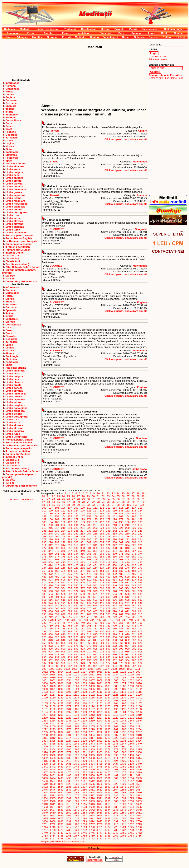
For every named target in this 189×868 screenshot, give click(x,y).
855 (44, 643)
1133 (76, 698)
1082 (84, 686)
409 (57, 562)
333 (83, 548)
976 (102, 663)
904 (51, 652)
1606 (115, 801)
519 (44, 583)
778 (63, 629)
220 (76, 528)
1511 (84, 781)
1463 (115, 770)
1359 (115, 747)
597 (134, 594)
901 (134, 649)
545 (108, 585)
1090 (45, 689)
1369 (92, 749)
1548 (68, 790)
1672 (123, 816)
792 (51, 631)
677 (134, 608)
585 (57, 594)
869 (134, 643)
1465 (131, 770)
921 (57, 654)
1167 (139, 703)
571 (70, 591)
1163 (107, 703)
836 (128, 637)
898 (115, 649)
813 (83, 634)
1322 (131, 738)
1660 (131, 813)
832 (102, 637)
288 (102, 539)
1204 (123, 712)
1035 (123, 675)
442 (63, 568)
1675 (45, 818)
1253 (100, 723)
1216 (115, 715)
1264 (84, 726)
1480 (45, 775)
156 (76, 516)
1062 (131, 680)
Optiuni (167, 37)
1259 (45, 726)
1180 (139, 706)
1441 (45, 767)
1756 (68, 836)
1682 (100, 818)
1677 (61, 818)
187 (70, 522)
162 (115, 516)
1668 (92, 816)
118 (140, 508)
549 (134, 585)
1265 (92, 726)
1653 (76, 813)
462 (89, 571)
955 (70, 660)
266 (63, 537)
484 (128, 574)
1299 (53, 735)
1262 (68, 726)
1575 (76, 795)
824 (51, 637)
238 (89, 531)
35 (118, 496)
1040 (61, 677)
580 (128, 591)
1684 (115, 818)
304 (102, 542)
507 (70, 580)
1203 (115, 712)
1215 (107, 715)
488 (51, 577)
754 (115, 623)
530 (115, 583)
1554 (115, 790)
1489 (115, 775)
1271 (139, 726)
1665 (68, 816)
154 (63, 516)
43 (53, 499)
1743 (68, 833)
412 (76, 562)
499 (121, 577)
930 (115, 654)
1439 (131, 764)
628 (128, 600)
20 (43, 496)
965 (134, 660)
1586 (61, 798)
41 (43, 499)
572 (76, 591)
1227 (100, 718)
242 (115, 531)
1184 (68, 709)
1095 (84, 689)
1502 (115, 778)
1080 (68, 686)
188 (76, 522)
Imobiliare (83, 33)
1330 (92, 741)
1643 (100, 810)
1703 (61, 824)
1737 (123, 830)
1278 (92, 729)
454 (140, 568)
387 (121, 557)
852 (128, 640)
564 (128, 588)
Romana (142, 195)
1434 (92, 764)
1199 (84, 712)
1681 (92, 818)
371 (121, 554)
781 (83, 629)
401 (108, 560)
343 (44, 551)
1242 (115, 721)
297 (57, 542)
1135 (92, 698)
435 (121, 565)
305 (108, 542)
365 (83, 554)
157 (83, 516)
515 (121, 580)
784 (102, 629)
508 (76, 580)
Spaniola (141, 438)
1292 (100, 732)
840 (51, 640)
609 (108, 597)
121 (57, 511)
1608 (131, 801)
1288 (68, 732)
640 (102, 603)
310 (140, 542)
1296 (131, 732)
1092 (61, 689)
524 (76, 583)
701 (83, 614)
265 (57, 537)
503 (44, 580)
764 (76, 626)
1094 (76, 689)
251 (70, 534)
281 (57, 539)
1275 (68, 729)
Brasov (54, 162)
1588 (76, 798)
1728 (53, 830)
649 (57, 606)
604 (76, 597)
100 (129, 505)
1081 (76, 686)
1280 (107, 729)
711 (44, 617)
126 (89, 511)
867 (121, 643)
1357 (100, 747)
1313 (61, 738)
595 (121, 594)
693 (134, 611)
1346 (115, 744)
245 (134, 531)
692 (128, 611)
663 (44, 608)
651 (70, 606)
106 (63, 508)
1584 (45, 798)
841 (57, 640)
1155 (45, 703)
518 (140, 580)
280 (51, 539)
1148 (92, 700)
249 (57, 534)
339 (121, 548)
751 (95, 623)
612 (128, 597)
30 (93, 496)
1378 (61, 752)
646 (140, 603)
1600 (68, 801)
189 (83, 522)
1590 (92, 798)
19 (143, 493)
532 (128, 583)
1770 (76, 839)
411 (70, 562)
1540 (107, 787)
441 (57, 568)
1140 (131, 698)
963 (121, 660)
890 (63, 649)
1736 (115, 830)
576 (102, 591)
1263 (76, 726)
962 (115, 660)
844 (76, 640)
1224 (76, 718)
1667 (84, 816)
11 (103, 493)
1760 (100, 836)
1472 (84, 772)
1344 (100, 744)
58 (128, 499)
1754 (53, 836)
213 (134, 525)
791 (44, 631)
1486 (92, 775)
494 (89, 577)
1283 (131, 729)
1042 (76, 677)
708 (128, 614)
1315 (76, 738)
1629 (92, 807)
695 (44, 614)
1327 (68, 741)
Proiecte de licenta (21, 499)
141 (83, 513)
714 (63, 617)
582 (140, 591)
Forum (31, 33)
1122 (92, 695)
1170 (61, 706)
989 (83, 666)
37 (128, 496)
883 (121, 646)
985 (57, 666)
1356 (92, 747)
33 (108, 496)
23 (58, 496)
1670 (107, 816)
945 (108, 657)
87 (63, 505)
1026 (53, 675)
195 (121, 522)
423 (44, 565)
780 (76, 629)
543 (95, 585)
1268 (115, 726)
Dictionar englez (174, 29)
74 (103, 502)
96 (108, 505)
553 (57, 588)
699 (70, 614)
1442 (53, 767)
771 (121, 626)
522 (63, 583)
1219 (139, 715)
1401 (139, 755)
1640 (76, 810)
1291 (92, 732)
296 (51, 542)
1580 (115, 795)
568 (51, 591)
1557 (139, 790)
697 (57, 614)
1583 (139, 795)
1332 (107, 741)
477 (83, 574)
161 (108, 516)
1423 (107, 761)
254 (89, 534)
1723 (115, 827)
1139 (123, 698)
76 (113, 502)
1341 (76, 744)
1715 (53, 827)
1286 (53, 732)
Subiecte (139, 37)
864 (102, 643)
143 (95, 513)
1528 (115, 784)
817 (108, 634)
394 (63, 560)
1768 (61, 839)
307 (121, 542)
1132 (68, 698)
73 (98, 502)
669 (83, 608)
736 (105, 620)
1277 (84, 729)
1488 (107, 775)
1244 (131, 721)
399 (95, 560)
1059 (107, 680)
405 (134, 560)
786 (115, 629)
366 (89, 554)
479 (95, 574)
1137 (107, 698)
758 (140, 623)
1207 (45, 715)
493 (83, 577)
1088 (131, 686)
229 (134, 528)
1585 (53, 798)
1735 (107, 830)
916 (128, 652)
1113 (123, 692)
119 (44, 511)
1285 (45, 732)
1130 (53, 698)
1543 (131, 787)
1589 (84, 798)
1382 (92, 752)
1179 (131, 706)
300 (76, 542)
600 (51, 597)
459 (70, 571)
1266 (100, 726)
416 (102, 562)
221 (83, 528)
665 (57, 608)
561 (108, 588)
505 (57, 580)
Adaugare (13, 33)
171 (70, 519)
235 (70, 531)
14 (118, 493)
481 (108, 574)
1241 (107, 721)
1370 (100, 749)
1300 (61, 735)
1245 (139, 721)
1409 (100, 758)
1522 (68, 784)
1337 (45, 744)
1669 (100, 816)
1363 (45, 749)
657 (108, 606)
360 (51, 554)
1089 (139, 686)
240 (102, 531)
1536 (76, 787)
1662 (45, 816)
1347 (123, 744)
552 (51, 588)
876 (76, 646)
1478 (131, 772)
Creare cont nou (158, 56)
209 (108, 525)
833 (108, 637)
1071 (100, 683)
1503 (123, 778)
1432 (76, 764)
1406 (76, 758)
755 (121, 623)
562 (115, 588)
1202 (107, 712)
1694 (92, 821)
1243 (123, 721)
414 (89, 562)
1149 (100, 700)
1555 (123, 790)
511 (95, 580)
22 (53, 496)
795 (70, 631)
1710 (115, 824)
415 (95, 562)
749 (83, 623)
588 (76, 594)
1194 (45, 712)
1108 (84, 692)
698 (63, 614)
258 (115, 534)
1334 (123, 741)
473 (57, 574)
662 (140, 606)
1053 (61, 680)
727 (44, 620)
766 (89, 626)
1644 (107, 810)
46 (68, 499)
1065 (53, 683)
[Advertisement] (21, 59)
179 (121, 519)
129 (108, 511)
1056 (84, 680)
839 (44, 640)
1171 (68, 706)
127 (95, 511)
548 (128, 585)
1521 (61, 784)
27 (78, 496)
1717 (68, 827)
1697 (115, 821)
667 (70, 608)
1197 (68, 712)
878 (89, 646)
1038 (45, 677)
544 (102, 585)
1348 (131, 744)
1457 (68, 770)
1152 (123, 700)
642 (115, 603)
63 (48, 502)
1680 (84, 818)
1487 (100, 775)
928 (102, 654)
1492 (139, 775)
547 (121, 585)
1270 (131, 726)
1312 (53, 738)
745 (57, 623)
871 (44, 646)
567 (44, 591)
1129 (45, 698)
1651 (61, 813)
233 (57, 531)
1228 (107, 718)
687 (95, 611)
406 (140, 560)
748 (76, 623)
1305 (100, 735)
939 (70, 657)
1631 (107, 807)
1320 (115, 738)
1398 (115, 755)
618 (63, 600)
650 (63, 606)
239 (95, 531)
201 (57, 525)
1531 (139, 784)
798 (89, 631)
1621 (131, 804)
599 (44, 597)
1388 (139, 752)
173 (83, 519)
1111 (107, 692)
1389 (45, 755)
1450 (115, 767)
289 (108, 539)
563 (121, 588)
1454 (45, 770)
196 (128, 522)
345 (57, 551)
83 (43, 505)
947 (121, 657)
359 (44, 554)
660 (128, 606)
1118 (61, 695)
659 (121, 606)
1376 (45, 752)
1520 (53, 784)
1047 (115, 677)
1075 (131, 683)
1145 (68, 700)
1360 (123, 747)
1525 (92, 784)
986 (63, 666)
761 (57, 626)
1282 (123, 729)
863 (95, 643)
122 (63, 511)
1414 (139, 758)
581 (134, 591)
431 (95, 565)
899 (121, 649)
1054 (68, 680)
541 (83, 585)
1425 (123, 761)
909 (83, 652)
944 (102, 657)
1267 (107, 726)
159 (95, 516)
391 (44, 560)
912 (102, 652)
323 (121, 545)
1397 (107, 755)
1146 (76, 700)
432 (102, 565)
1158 (68, 703)
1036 (131, 675)
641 (108, 603)
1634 (131, 807)
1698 (123, 821)
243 (121, 531)
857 (57, 643)
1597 (45, 801)
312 (51, 545)
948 (128, 657)
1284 (139, 729)
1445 (76, 767)
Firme (65, 33)
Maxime (105, 29)
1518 (139, 781)
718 (89, 617)
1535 (68, 787)
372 (128, 554)
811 (70, 634)
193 (108, 522)
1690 (61, 821)
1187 (92, 709)
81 (138, 502)
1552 (100, 790)
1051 (45, 680)
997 (134, 666)
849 (108, 640)
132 (128, 511)
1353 (68, 747)
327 (44, 548)
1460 (92, 770)
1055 (76, 680)
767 (95, 626)
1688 (45, 821)
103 (44, 508)
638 (89, 603)
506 (63, 580)
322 (115, 545)
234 (63, 531)
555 (70, 588)
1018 (92, 672)
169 (57, 519)
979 (121, 663)
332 (76, 548)
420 (128, 562)
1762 (115, 836)
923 (70, 654)
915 (121, 652)
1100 (123, 689)
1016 (76, 672)
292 (128, 539)
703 (95, 614)
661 (134, 606)
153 (57, 516)
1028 (68, 675)
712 (51, 617)
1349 (139, 744)
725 (134, 617)
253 (83, 534)
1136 (100, 698)
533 (134, 583)
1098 (107, 689)
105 (57, 508)
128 (102, 511)
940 (76, 657)
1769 (68, 839)
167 (44, 519)
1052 (53, 680)
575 (95, 591)
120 (51, 511)
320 (102, 545)
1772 (92, 839)
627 (121, 600)
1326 (61, 741)
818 (115, 634)
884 (128, 646)
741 (137, 620)
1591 (100, 798)
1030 (84, 675)
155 (70, 516)
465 (108, 571)
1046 (107, 677)
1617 (100, 804)
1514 (107, 781)
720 (102, 617)
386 (115, 557)
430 (89, 565)
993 (108, 666)
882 (115, 646)
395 (70, 560)
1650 (53, 813)
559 (95, 588)
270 (89, 537)
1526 (100, 784)
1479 (139, 772)
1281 (115, 729)
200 (51, 525)
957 (83, 660)
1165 (123, 703)
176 (102, 519)
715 (70, 617)
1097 (100, 689)
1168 (45, 706)
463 (95, 571)
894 (89, 649)
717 (83, 617)
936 (51, 657)
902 (140, 649)
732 (79, 620)
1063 (139, 680)
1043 (84, 677)
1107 (76, 692)
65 (58, 502)
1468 (53, 772)
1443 (61, 767)
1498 (84, 778)
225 (108, 528)
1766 (45, 839)
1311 (45, 738)
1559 (53, 793)
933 (134, 654)
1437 (115, 764)
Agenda (136, 33)
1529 (123, 784)
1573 (61, 795)
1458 (76, 770)
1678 (68, 818)
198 (140, 522)
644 (128, 603)
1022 (123, 672)
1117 (53, 695)
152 (51, 516)
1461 (100, 770)
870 (140, 643)
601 (57, 597)
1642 (92, 810)
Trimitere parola (158, 59)
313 (57, 545)
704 (102, 614)
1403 (53, 758)
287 (95, 539)
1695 (100, 821)
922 (63, 654)
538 (63, 585)
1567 (115, 793)
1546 (53, 790)
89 (73, 505)
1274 (61, 729)
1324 (45, 741)
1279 (100, 729)
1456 (61, 770)
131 (121, 511)
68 (73, 502)
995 (121, 666)
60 (138, 499)
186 (63, 522)
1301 (68, 735)
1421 (92, 761)
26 (73, 496)
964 (128, 660)
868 (128, 643)
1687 (139, 818)
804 (128, 631)
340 (128, 548)
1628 (84, 807)
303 (95, 542)
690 (115, 611)
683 (70, 611)
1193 (139, 709)
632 (51, 603)
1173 (84, 706)
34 (113, 496)
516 (128, 580)
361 (57, 554)
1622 (139, 804)
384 (102, 557)
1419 (76, 761)
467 (121, 571)
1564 (92, 793)
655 (95, 606)
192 (102, 522)
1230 (123, 718)
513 (108, 580)
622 (89, 600)
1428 (45, 764)
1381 (84, 752)
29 (88, 496)
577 (108, 591)
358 (140, 551)
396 (76, 560)
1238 (84, 721)
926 (89, 654)
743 (44, 623)
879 (95, 646)
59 (133, 499)
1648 (139, 810)
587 (70, 594)
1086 (115, 686)
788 (128, 629)
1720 (92, 827)
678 (140, 608)
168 (51, 519)
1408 (92, 758)
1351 (53, 747)
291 (121, 539)
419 (121, 562)
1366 (68, 749)
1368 (84, 749)
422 (140, 562)
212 (128, 525)
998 (140, 666)
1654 (84, 813)
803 (121, 631)
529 (108, 583)
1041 (68, 677)
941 (83, 657)
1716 (61, 827)
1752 (139, 833)
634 (63, 603)
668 (76, 608)
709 (134, 614)
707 (121, 614)
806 (140, 631)
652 (76, 606)
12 (108, 493)
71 (88, 502)
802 (115, 631)
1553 (107, 790)
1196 (61, 712)
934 (140, 654)
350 (89, 551)
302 (89, 542)
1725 (131, 827)
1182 (53, 709)
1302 (76, 735)
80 (133, 502)
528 (102, 583)
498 (115, 577)
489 (57, 577)
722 (115, 617)
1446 (84, 767)
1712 (131, 824)
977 (108, 663)
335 (95, 548)
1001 (59, 669)
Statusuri (105, 33)
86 (58, 505)
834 (115, 637)
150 (140, 513)
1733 (92, 830)
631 (44, 603)
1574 (68, 795)
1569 (131, 793)
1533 (53, 787)
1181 (45, 709)
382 (89, 557)
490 (63, 577)
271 (95, 537)
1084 (100, 686)
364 (76, 554)
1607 (123, 801)
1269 (123, 726)
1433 (84, 764)
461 (83, 571)
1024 (139, 672)
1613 (68, 804)
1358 (107, 747)
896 (102, 649)
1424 (115, 761)
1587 (68, 798)
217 (57, 528)
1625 (61, 807)
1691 (68, 821)
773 (134, 626)
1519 (45, 784)
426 (63, 565)
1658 (115, 813)
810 (63, 634)
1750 (123, 833)
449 (108, 568)
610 (115, 597)
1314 (68, 738)
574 (89, 591)
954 (63, 660)
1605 (107, 801)
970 (63, 663)
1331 (100, 741)
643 (121, 603)
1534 (61, 787)
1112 (115, 692)
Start (9, 37)
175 (95, 519)
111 (95, 508)
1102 (139, 689)
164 (128, 516)
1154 (139, 700)
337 (108, 548)
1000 (51, 669)
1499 (92, 778)
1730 (68, 830)
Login (152, 33)
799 (95, 631)
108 (76, 508)
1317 (92, 738)
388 (128, 557)
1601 (76, 801)
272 (102, 537)
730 (66, 620)
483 (121, 574)
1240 (100, 721)
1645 (115, 810)
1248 (61, 723)
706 (115, 614)
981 (134, 663)
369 (108, 554)
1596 (139, 798)
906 (63, 652)
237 (83, 531)
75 (108, 502)
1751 (131, 833)
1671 (115, 816)
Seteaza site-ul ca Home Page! (167, 78)
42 (48, 499)
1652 (68, 813)
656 (102, 606)
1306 (107, 735)
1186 (84, 709)
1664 (61, 816)
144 (102, 513)
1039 (53, 677)
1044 (92, 677)
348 (76, 551)
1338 (53, 744)
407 (44, 562)
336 (102, 548)
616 (51, 600)
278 (140, 537)
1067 (68, 683)
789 (134, 629)
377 (57, 557)
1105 (61, 692)
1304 (92, 735)
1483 (68, 775)
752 (102, 623)
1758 (84, 836)
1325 (53, 741)
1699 (131, 821)
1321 (123, 738)
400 (102, 560)
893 (83, 649)
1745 (84, 833)
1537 (84, 787)
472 (51, 574)
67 (68, 502)
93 (93, 505)
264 (51, 537)
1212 (84, 715)
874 (63, 646)
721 (108, 617)
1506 (45, 781)
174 (89, 519)
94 (98, 505)
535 (44, 585)
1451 (123, 767)
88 (68, 505)
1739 (139, 830)
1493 (45, 778)
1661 (139, 813)
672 (102, 608)
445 (83, 568)
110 (89, 508)
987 (70, 666)
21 (48, 496)
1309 (131, 735)
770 (115, 626)
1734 (100, 830)
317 (83, 545)
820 (128, 634)
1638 (61, 810)
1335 (131, 741)
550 (140, 585)
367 (95, 554)
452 (128, 568)
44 (58, 499)
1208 (53, 715)
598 (140, 594)
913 (108, 652)
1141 (139, 698)
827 (70, 637)
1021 (115, 672)
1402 (45, 758)
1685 (123, 818)
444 (76, 568)
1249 (68, 723)
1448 (100, 767)
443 (70, 568)
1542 (123, 787)
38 (133, 496)
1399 (123, 755)
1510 (76, 781)
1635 (139, 807)
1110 (100, 692)
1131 (61, 698)
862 (89, 643)
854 (140, 640)
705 (108, 614)
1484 (76, 775)
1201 (100, 712)
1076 (139, 683)
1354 (76, 747)
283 (70, 539)
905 (57, 652)
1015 (68, 672)
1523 (76, 784)
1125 (115, 695)
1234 (53, 721)
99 (123, 505)
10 (98, 493)
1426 (131, 761)
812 (76, 634)
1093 (68, 689)
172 (76, 519)
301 (83, 542)
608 (102, 597)
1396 (100, 755)
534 (140, 583)
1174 (92, 706)
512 (102, 580)
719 (95, 617)
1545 (45, 790)
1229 (115, 718)
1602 (84, 801)
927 (95, 654)
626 (115, 600)
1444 (68, 767)
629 (134, 600)
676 (128, 608)
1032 (100, 675)
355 (121, 551)
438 (140, 565)
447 (95, 568)
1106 (68, 692)
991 (95, 666)
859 (70, 643)
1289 (76, 732)
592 (102, 594)
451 (121, 568)
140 (76, 513)
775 (44, 629)
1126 (123, 695)
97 (113, 505)
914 (115, 652)
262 (140, 534)
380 (76, 557)
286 (89, 539)
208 (102, 525)
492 (76, 577)
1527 (107, 784)
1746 (92, 833)
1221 (53, 718)
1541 (115, 787)
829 (83, 637)
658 (115, 606)
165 (134, 516)
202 (63, 525)
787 (121, 629)
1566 (107, 793)
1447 (92, 767)
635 (70, 603)
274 (115, 537)
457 (57, 571)
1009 (122, 669)
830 (89, 637)
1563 (84, 793)
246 (140, 531)
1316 (84, 738)
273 (108, 537)
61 (143, 499)
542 (89, 585)
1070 (92, 683)
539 (70, 585)
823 (44, 637)
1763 (123, 836)
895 (95, 649)
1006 (98, 669)
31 (98, 496)
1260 (53, 726)
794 (63, 631)
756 (128, 623)
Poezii (133, 29)
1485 (84, 775)
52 (98, 499)
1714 (45, 827)
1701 (45, 824)
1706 (84, 824)
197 (134, 522)
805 (134, 631)
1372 (115, 749)
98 (118, 505)
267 (70, 537)
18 (138, 493)
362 (63, 554)
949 (134, 657)
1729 (61, 830)
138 (63, 513)
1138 (115, 698)
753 (108, 623)
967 (44, 663)
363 (70, 554)
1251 (84, 723)
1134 (84, 698)
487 (44, 577)
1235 (61, 721)
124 (76, 511)
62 (43, 502)
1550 (84, 790)
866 (115, 643)
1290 (84, 732)
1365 (61, 749)
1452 (131, 767)
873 (57, 646)
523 (70, 583)
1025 (45, 675)
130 (115, 511)
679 (44, 611)
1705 (76, 824)
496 (102, 577)
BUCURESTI (57, 229)
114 (115, 508)
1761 (107, 836)
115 (121, 508)
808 (51, 634)
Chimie (143, 131)
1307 (115, 735)
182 (140, 519)
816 (102, 634)
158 (89, 516)
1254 (107, 723)
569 (57, 591)
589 (83, 594)
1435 (100, 764)
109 (83, 508)
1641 (84, 810)
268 (76, 537)
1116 (45, 695)
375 (44, 557)
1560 (61, 793)
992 (102, 666)
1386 (123, 752)
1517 (131, 781)
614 (140, 597)
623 (95, 600)
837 (134, 637)
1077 (45, 686)
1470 (68, 772)
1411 (115, 758)
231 (44, 531)
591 (95, 594)
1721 (100, 827)
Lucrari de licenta (47, 29)
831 (95, 637)
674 (115, 608)
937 (57, 657)
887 (44, 649)
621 (83, 600)
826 (63, 637)
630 (140, 600)
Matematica (140, 162)
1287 (61, 732)
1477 (123, 772)
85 (53, 505)
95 (103, 505)
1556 (131, 790)
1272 (45, 729)
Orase (126, 37)
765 (83, 626)
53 (103, 499)
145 (108, 513)
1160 (84, 703)
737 (111, 620)
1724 (123, 827)
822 (140, 634)
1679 (76, 818)
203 (70, 525)
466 (115, 571)
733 (86, 620)
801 (108, 631)
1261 (61, 726)
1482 (61, 775)
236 (76, 531)
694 (140, 611)
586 (63, 594)
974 (89, 663)
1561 (68, 793)
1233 (45, 721)
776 (51, 629)
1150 (107, 700)
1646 (123, 810)
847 (95, 640)
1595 (131, 798)
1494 (53, 778)
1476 (115, 772)
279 (44, 539)
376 (51, 557)
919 (44, 654)
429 (83, 565)
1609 (139, 801)
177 (108, 519)
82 (143, 502)
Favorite (67, 37)
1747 (100, 833)
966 (140, 660)
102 (142, 505)
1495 (61, 778)
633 (57, 603)
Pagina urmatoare (74, 841)
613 (134, 597)
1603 (92, 801)
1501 (107, 778)
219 (70, 528)
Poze (121, 33)
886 (140, 646)
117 (134, 508)
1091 (53, 689)
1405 (68, 758)
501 (134, 577)
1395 (92, 755)
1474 (100, 772)
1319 (107, 738)
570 (63, 591)
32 (103, 496)
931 (121, 654)
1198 (76, 712)
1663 (53, 816)
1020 (107, 672)
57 (123, 499)
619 (70, 600)
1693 (84, 821)
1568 (123, 793)
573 (83, 591)
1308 (123, 735)
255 (95, 534)
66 (63, 502)
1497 (76, 778)
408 (51, 562)
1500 (100, 778)
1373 (123, 749)
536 (51, 585)
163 (121, 516)
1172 (76, 706)
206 (89, 525)
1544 (139, 787)
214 (140, 525)
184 (51, 522)
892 (76, 649)
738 (118, 620)
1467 (45, 772)
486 (140, 574)
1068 (76, 683)
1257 (131, 723)
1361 (131, 747)
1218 (131, 715)
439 (44, 568)
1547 (61, 790)
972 (76, 663)
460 (76, 571)
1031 (92, 675)
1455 (53, 770)
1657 (107, 813)
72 (93, 502)
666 (63, 608)
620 (76, 600)
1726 (139, 827)
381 (83, 557)
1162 (100, 703)
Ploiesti (54, 131)
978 (115, 663)
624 (102, 600)
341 (134, 548)
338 (115, 548)
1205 (131, 712)
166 (140, 516)
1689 (53, 821)
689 (108, 611)
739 (124, 620)
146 (115, 513)
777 (57, 629)
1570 (139, 793)
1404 (61, 758)
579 (121, 591)
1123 (100, 695)
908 (76, 652)
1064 (45, 683)
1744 (76, 833)
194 (115, 522)
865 (108, 643)
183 (44, 522)
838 (140, 637)
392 (51, 560)
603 (70, 597)
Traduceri (70, 29)
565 (134, 588)
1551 (92, 790)
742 (143, 620)
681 (57, 611)
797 (83, 631)
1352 (61, 747)
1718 (76, 827)
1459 (84, 770)
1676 (53, 818)
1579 (107, 795)
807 (44, 634)
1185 (76, 709)
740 (131, 620)
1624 (53, 807)
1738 (131, 830)
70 (83, 502)
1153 (131, 700)
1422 (100, 761)
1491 (131, 775)
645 (134, 603)
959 (95, 660)
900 (128, 649)
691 (121, 611)
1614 (76, 804)
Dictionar (10, 29)
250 (63, 534)
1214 (100, 715)
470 (140, 571)
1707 (92, 824)
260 (128, 534)
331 (70, 548)
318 (89, 545)
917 (134, 652)
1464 (123, 770)
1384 (107, 752)
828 (76, 637)
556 (76, 588)
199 (44, 525)
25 (68, 496)
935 (44, 657)
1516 (123, 781)
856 (51, 643)
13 (113, 493)
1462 (107, 770)
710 (140, 614)
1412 (123, 758)
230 (140, 528)
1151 (115, 700)
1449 (107, 767)
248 (51, 534)
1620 (123, 804)
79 (128, 502)
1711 (123, 824)
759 (44, 626)
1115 (139, 692)
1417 (61, 761)
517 (134, 580)
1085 (107, 686)
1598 (53, 801)
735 (99, 620)
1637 (53, 810)
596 (128, 594)
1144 (61, 700)
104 (51, 508)
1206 (139, 712)
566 (140, 588)
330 (63, 548)
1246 (45, 723)
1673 (131, 816)
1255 (115, 723)
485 (134, 574)
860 (76, 643)
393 (57, 560)
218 (63, 528)
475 (70, 574)
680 (51, 611)
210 (115, 525)
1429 (53, 764)
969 (57, 663)
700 (76, 614)
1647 (131, 810)
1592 (107, 798)
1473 (92, 772)
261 (134, 534)
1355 (84, 747)
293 (134, 539)
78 (123, 502)
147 (121, 513)
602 (63, 597)
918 (140, 652)
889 (57, 649)
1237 (76, 721)
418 (115, 562)
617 (57, 600)
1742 (61, 833)
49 (83, 499)
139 (70, 513)
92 (88, 505)
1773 (100, 839)
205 (83, 525)
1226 (92, 718)
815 (95, 634)
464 (102, 571)
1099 (115, 689)
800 (102, 631)
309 (134, 542)
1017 (84, 672)
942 (89, 657)
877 (83, 646)
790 (140, 629)
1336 (139, 741)
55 (113, 499)
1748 (107, 833)
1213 (92, 715)
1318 (100, 738)
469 (134, 571)
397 (83, 560)
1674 (139, 816)
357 (134, 551)
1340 (68, 744)
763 (70, 626)
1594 (123, 798)
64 (53, 502)
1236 (68, 721)
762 (63, 626)
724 (128, 617)
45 (63, 499)
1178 (123, 706)
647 (44, 606)
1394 (84, 755)
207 (95, 525)
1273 (53, 729)
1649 (45, 813)
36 (123, 496)
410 (63, 562)
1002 (67, 669)
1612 (61, 804)
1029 (76, 675)
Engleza (142, 302)
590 (89, 594)
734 (92, 620)
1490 (123, 775)
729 (60, 620)
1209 (61, 715)
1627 (76, 807)
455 (44, 571)
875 (70, 646)
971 (70, 663)
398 (89, 560)
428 (76, 565)
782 (89, 629)
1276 (76, 729)
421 (134, 562)
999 (44, 669)
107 (70, 508)
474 (63, 574)
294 (140, 539)
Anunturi (49, 33)
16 (128, 493)
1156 (53, 703)
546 (115, 585)
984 (51, 666)
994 (115, 666)
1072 (107, 683)
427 (70, 565)
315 (70, 545)
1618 (107, 804)
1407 (84, 758)
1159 (76, 703)
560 (102, 588)
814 (89, 634)
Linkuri (181, 37)
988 (76, 666)
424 (51, 565)
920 (51, 654)
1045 (100, 677)
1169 (53, 706)
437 (134, 565)
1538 (92, 787)
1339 (61, 744)
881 (108, 646)
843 (70, 640)
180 (128, 519)
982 (140, 663)
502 (140, 577)
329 (57, 548)
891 (70, 649)
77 (118, 502)
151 (44, 516)
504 (51, 580)
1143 (53, 700)
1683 (107, 818)
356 (128, 551)
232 (51, 531)
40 (143, 496)
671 (95, 608)
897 (108, 649)
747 (70, 623)
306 (115, 542)
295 (44, 542)
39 (138, 496)
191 (95, 522)
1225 (84, 718)
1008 (114, 669)
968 (51, 663)
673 (108, 608)
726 (140, 617)
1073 (115, 683)
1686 (131, 818)
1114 (131, 692)
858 (63, 643)
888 (51, 649)
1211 (76, 715)
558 (89, 588)
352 (102, 551)
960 (102, 660)
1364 (53, 749)
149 (134, 513)
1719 (84, 827)
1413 (131, 758)
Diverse (153, 37)
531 (121, 583)
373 (134, 554)
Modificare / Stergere (45, 37)
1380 (76, 752)
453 (134, 568)
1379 (68, 752)
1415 (45, 761)
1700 (139, 821)
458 (63, 571)
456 (51, 571)
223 (95, 528)
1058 (100, 680)
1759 (92, 836)
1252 (92, 723)
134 (140, 511)
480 (102, 574)
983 (44, 666)
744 (51, 623)
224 (102, 528)
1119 (68, 695)
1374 (131, 749)
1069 (84, 683)
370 (115, 554)
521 (57, 583)
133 (134, 511)
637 (83, 603)
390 (140, 557)
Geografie (141, 229)
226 (115, 528)
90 (78, 505)
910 (89, 652)
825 (57, 637)
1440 (139, 764)
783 (95, 629)
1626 (68, 807)
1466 (139, 770)
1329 (84, 741)
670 (89, 608)
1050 (139, 677)
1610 (45, 804)
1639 (68, 810)
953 (57, 660)
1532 (45, 787)
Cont (164, 33)
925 (83, 654)
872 (51, 646)
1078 (53, 686)
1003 (75, 669)
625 (108, 600)
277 (134, 537)
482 (115, 574)
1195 (53, 712)
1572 (53, 795)
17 (133, 493)
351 (95, 551)
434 (115, 565)
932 (128, 654)
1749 (115, 833)
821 (134, 634)
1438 (123, 764)
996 (128, 666)
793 (57, 631)
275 (121, 537)
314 (63, 545)
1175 (100, 706)
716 (76, 617)
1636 (45, 810)
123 (70, 511)
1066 (61, 683)
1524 (84, 784)
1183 (61, 709)
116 (128, 508)
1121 (84, 695)
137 (57, 513)
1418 (68, 761)
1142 (45, 700)
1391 (61, 755)
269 (83, 537)
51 (93, 499)
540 (76, 585)
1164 (115, 703)
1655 (92, 813)
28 (83, 496)
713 (57, 617)
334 (89, 548)
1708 (100, 824)
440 (51, 568)
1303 (84, 735)
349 (83, 551)
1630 (100, 807)
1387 (131, 752)
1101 (131, 689)
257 (108, 534)
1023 (131, 672)
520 (51, 583)
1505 (139, 778)
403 (121, 560)
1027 (61, 675)
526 (89, 583)
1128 (139, 695)
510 (89, 580)
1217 (123, 715)
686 (89, 611)
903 (44, 652)
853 (134, 640)
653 (83, 606)
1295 (123, 732)
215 (44, 528)
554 (63, 588)
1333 (115, 741)
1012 (45, 672)
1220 (45, 718)
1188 (100, 709)
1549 (76, 790)
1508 (61, 781)
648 (51, 606)
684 (76, 611)
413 (83, 562)
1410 (107, 758)
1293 (107, 732)
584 (51, 594)
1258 (139, 723)
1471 (76, 772)
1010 (130, 669)
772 (128, 626)
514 (115, 580)
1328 (76, 741)
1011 (137, 669)
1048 (123, 677)
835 (121, 637)
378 (63, 557)
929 (108, 654)
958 (89, 660)
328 (51, 548)
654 (89, 606)
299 (70, 542)
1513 (100, 781)
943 (95, 657)
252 (76, 534)
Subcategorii (110, 37)
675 (121, 608)
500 (128, 577)
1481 (53, 775)
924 (76, 654)
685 (83, 611)
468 (128, 571)
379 (70, 557)
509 (83, 580)
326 (140, 545)
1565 (100, 793)
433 (108, 565)
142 (89, 513)
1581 (123, 795)
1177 (115, 706)
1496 (68, 778)
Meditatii (25, 29)
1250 (76, 723)
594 (115, 594)
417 (108, 562)
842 (63, 640)
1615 (84, 804)
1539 (100, 787)
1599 (61, 801)
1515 (115, 781)
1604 (100, 801)
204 (76, 525)
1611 (53, 804)
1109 (92, 692)
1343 (92, 744)
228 (128, 528)
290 (115, 539)
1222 (61, 718)
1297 (139, 732)
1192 (131, 709)
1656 (100, 813)
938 (63, 657)
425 (57, 565)
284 (76, 539)
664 (51, 608)
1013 (53, 672)
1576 (84, 795)
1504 (131, 778)
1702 (53, 824)
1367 (76, 749)
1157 (61, 703)
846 (89, 640)
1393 (76, 755)
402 (115, 560)
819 (121, 634)
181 (134, 519)
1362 (139, 747)
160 (102, 516)
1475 (107, 772)
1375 (139, 749)
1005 (90, 669)
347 (70, 551)
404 (128, 560)
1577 (92, 795)
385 (108, 557)
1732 (84, 830)
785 (108, 629)
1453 (139, 767)
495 (95, 577)
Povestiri (120, 29)
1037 (139, 675)
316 (76, 545)
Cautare (95, 37)
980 (128, 663)
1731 (76, 830)
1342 (84, 744)
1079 (61, 686)
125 (83, 511)
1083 (92, 686)
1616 (92, 804)
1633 (123, 807)
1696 (107, 821)
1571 (45, 795)
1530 (131, 784)
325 (134, 545)
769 (108, 626)
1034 (115, 675)
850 (115, 640)
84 (48, 505)
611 (121, 597)
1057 (92, 680)
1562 (76, 793)
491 (70, 577)
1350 (45, 747)
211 (121, 525)
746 (63, 623)
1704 (68, 824)
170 (63, 519)
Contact (179, 33)
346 (63, 551)
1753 (45, 836)
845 (83, 640)
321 (108, 545)
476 (76, 574)
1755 (61, 836)
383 (95, 557)
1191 (123, 709)
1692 (76, 821)
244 (128, 531)
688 (102, 611)
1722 (107, 827)
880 (102, 646)
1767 (53, 839)
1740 (45, 833)
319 (95, 545)
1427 (139, 761)
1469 (61, 772)
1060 (115, 680)
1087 (123, 686)
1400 (131, 755)
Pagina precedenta (52, 841)
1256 (123, 723)
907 (70, 652)
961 (108, 660)
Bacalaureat (88, 29)
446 (89, 568)
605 (83, 597)
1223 (68, 718)
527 (95, 583)
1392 (68, 755)
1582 (131, 795)
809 (57, 634)
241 (108, 531)
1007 (106, 669)
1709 (107, 824)
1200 (92, 712)
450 (115, 568)
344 (51, 551)
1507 (53, 781)
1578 (100, 795)
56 (118, 499)
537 (57, 585)
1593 (115, 798)
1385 (115, 752)
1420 (84, 761)
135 (44, 513)
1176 (107, 706)
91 (83, 505)
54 (108, 499)
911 (95, 652)
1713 (139, 824)
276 (128, 537)
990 (89, 666)
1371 (107, 749)
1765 (139, 836)
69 (78, 502)
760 (51, 626)
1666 (76, 816)
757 (134, 623)
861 (83, 643)
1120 (76, 695)
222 (89, 528)
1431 (68, 764)
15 (123, 493)
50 (88, 499)
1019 (100, 672)
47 (73, 499)
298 (63, 542)
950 (140, 657)
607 (95, 597)
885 (134, 646)
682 (63, 611)
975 (95, 663)
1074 (123, 683)
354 (115, 551)
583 (44, 594)
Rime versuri (149, 29)
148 (128, 513)
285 (83, 539)
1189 (107, 709)
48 (78, 499)
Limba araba (139, 469)
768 (102, 626)
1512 (92, 781)
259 (121, 534)
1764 (131, 836)
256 (102, 534)
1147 (84, 700)
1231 (131, 718)
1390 (53, 755)
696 (51, 614)
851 (121, 640)
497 (108, 577)
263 (44, 537)
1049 (131, 677)
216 (51, 528)
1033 (107, 675)
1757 (76, 836)
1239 (92, 721)
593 (108, 594)
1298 (45, 735)
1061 (123, 680)
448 (102, 568)
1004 (82, 669)
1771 (84, 839)
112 (102, 508)
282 (63, 539)
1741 (53, 833)
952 (51, 660)
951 (44, 660)
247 (44, 534)
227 (121, 528)
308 (128, 542)
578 (115, 591)
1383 (100, 752)
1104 (53, 692)
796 (76, 631)
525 (83, 583)
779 (70, 629)
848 (102, 640)
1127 (131, 695)
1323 (139, 738)
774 (140, 626)
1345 (107, 744)
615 (44, 600)
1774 (107, 839)
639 (95, 603)
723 (121, 617)
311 (44, 545)
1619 (115, 804)
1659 (123, 813)
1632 (115, 807)
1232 (139, 718)
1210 (68, 715)
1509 (68, 781)
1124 (107, 695)
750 (89, 623)
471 (44, 574)
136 (51, 513)
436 (128, 565)
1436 (107, 764)
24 (63, 496)
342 (140, 548)
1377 (53, 752)
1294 (115, 732)
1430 (61, 764)
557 (83, 588)
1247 (53, 723)
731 (73, 620)
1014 (61, 672)
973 (83, 663)
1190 (115, 709)
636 (76, 603)
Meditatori (81, 37)
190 (89, 522)
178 (115, 519)
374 (140, 554)
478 (89, 574)
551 (44, 588)
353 (108, 551)
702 (89, 614)
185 (57, 522)
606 (89, 597)
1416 (53, 761)
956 (76, 660)
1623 (45, 807)
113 (108, 508)
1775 (115, 839)
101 (135, 505)
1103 (45, 692)
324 (128, 545)
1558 (45, 793)
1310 (139, 735)
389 (134, 557)
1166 (131, 703)
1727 (45, 830)
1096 (92, 689)
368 (102, 554)
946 (115, 657)
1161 (92, 703)
